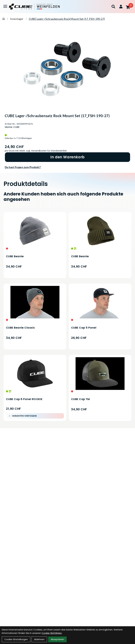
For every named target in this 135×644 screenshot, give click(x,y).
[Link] (5, 6)
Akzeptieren (57, 639)
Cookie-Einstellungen (16, 639)
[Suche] (113, 7)
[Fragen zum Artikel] (67, 167)
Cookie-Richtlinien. (52, 633)
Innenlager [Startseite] (17, 19)
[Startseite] (4, 19)
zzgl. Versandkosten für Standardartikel (46, 151)
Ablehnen (39, 639)
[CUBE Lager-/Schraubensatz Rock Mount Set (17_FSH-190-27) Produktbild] (67, 68)
